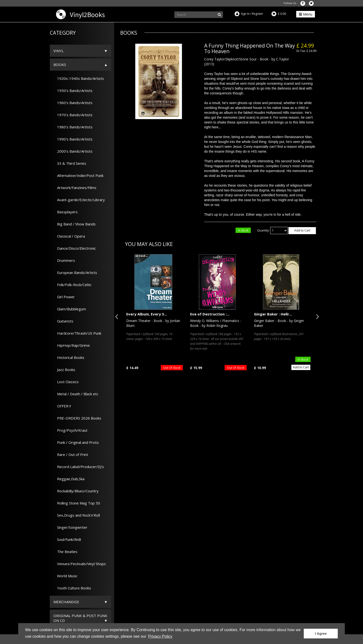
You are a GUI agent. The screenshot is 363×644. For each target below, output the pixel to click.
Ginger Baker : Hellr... (273, 314)
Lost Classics (66, 382)
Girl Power (64, 297)
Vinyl (59, 51)
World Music (65, 576)
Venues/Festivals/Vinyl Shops (80, 564)
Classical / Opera (69, 236)
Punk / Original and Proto (76, 442)
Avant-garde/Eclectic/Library (79, 200)
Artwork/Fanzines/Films (75, 188)
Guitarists (63, 321)
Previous (118, 317)
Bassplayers (66, 212)
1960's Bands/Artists (73, 103)
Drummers (64, 260)
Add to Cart (302, 230)
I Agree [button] (321, 634)
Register (258, 14)
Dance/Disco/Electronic (75, 248)
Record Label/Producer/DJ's (79, 467)
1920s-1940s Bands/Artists (79, 78)
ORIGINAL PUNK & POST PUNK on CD (80, 618)
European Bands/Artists (75, 272)
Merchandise (66, 602)
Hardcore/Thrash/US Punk (77, 333)
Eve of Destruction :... (210, 314)
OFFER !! (62, 406)
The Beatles (65, 552)
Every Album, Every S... (147, 314)
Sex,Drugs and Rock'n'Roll (77, 515)
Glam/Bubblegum (70, 309)
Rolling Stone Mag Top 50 (77, 503)
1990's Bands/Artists (73, 139)
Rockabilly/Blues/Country (76, 491)
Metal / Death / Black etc (76, 394)
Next (316, 317)
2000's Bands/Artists (73, 151)
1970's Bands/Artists (73, 115)
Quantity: (263, 230)
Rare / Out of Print (71, 454)
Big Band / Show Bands (75, 224)
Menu (306, 14)
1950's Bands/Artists (73, 91)
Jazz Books (64, 370)
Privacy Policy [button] (160, 636)
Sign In (245, 14)
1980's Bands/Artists (73, 127)
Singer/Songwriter (70, 527)
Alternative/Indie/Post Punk (78, 175)
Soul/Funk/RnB (67, 539)
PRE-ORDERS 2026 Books (77, 418)
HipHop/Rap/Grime (72, 345)
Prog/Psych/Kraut (70, 430)
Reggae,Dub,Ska (69, 479)
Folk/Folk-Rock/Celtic (72, 285)
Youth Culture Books (72, 588)
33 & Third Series (70, 163)
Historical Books (69, 357)
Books (60, 65)
